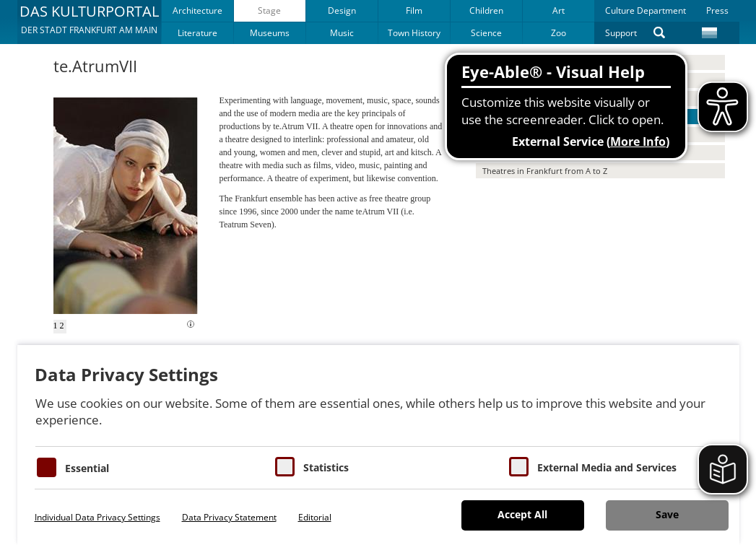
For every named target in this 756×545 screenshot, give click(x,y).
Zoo (559, 33)
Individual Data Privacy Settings (97, 517)
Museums (270, 33)
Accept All (522, 514)
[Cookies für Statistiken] (285, 467)
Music (342, 33)
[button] (89, 22)
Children (486, 10)
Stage (269, 10)
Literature (197, 33)
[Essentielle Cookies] (47, 467)
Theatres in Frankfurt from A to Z (545, 171)
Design (342, 10)
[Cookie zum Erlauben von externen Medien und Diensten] (519, 467)
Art (559, 10)
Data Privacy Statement (229, 517)
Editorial (315, 517)
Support (621, 33)
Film (414, 10)
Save (667, 514)
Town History (414, 33)
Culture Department (646, 10)
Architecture (197, 10)
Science (486, 33)
